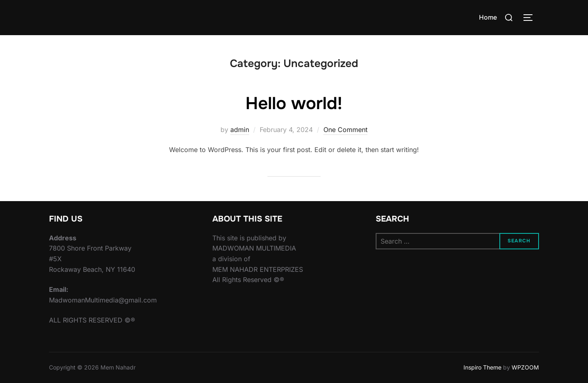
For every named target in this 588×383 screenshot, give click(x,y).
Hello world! (294, 103)
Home (488, 17)
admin (240, 130)
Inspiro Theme (482, 367)
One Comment (345, 130)
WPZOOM (525, 367)
